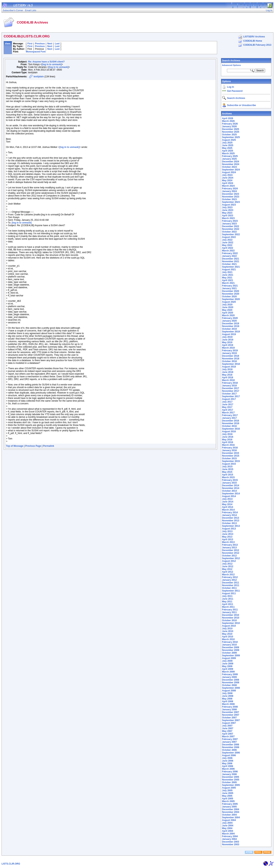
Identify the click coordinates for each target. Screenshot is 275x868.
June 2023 (228, 210)
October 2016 (229, 426)
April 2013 (228, 539)
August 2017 (229, 399)
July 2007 (227, 726)
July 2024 (227, 175)
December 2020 (231, 291)
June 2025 (228, 145)
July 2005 (227, 790)
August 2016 (229, 431)
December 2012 (231, 550)
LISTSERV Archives (254, 37)
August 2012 (229, 561)
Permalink (49, 446)
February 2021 (230, 286)
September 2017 (231, 396)
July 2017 (227, 402)
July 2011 (227, 596)
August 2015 (229, 464)
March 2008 (228, 704)
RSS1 (258, 852)
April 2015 (228, 475)
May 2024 (227, 180)
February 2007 (230, 739)
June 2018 (228, 372)
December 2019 (231, 324)
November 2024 (231, 164)
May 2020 (227, 310)
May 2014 (227, 504)
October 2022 (229, 232)
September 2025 (231, 137)
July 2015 (227, 467)
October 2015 (229, 458)
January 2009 (229, 677)
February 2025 (230, 156)
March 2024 (228, 186)
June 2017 (228, 405)
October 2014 (229, 491)
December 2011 (231, 583)
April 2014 (228, 507)
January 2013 (229, 548)
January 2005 (229, 807)
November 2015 (231, 456)
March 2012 (228, 575)
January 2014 (229, 515)
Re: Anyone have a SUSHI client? (46, 62)
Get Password (235, 91)
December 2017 (231, 388)
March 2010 (228, 639)
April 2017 (228, 410)
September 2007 (231, 720)
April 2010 (228, 637)
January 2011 (229, 612)
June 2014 (228, 502)
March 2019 (228, 348)
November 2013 (231, 521)
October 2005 (229, 782)
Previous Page (33, 446)
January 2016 (229, 450)
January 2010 (229, 645)
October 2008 (229, 685)
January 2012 (229, 580)
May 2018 (227, 375)
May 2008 (227, 699)
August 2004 (229, 820)
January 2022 (229, 256)
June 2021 (228, 275)
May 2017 (227, 407)
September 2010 (231, 623)
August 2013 (229, 529)
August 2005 (229, 788)
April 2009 (228, 669)
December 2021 (231, 259)
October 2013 (229, 523)
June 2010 (228, 631)
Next (50, 44)
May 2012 (227, 569)
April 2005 (228, 799)
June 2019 (228, 340)
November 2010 (231, 618)
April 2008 (228, 701)
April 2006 (228, 766)
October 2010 (229, 620)
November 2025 (231, 132)
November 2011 (231, 585)
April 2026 (228, 118)
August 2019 (229, 334)
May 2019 (227, 342)
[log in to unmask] (52, 64)
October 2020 (229, 297)
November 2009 (231, 650)
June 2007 (228, 728)
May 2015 (227, 472)
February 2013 (230, 545)
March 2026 (228, 121)
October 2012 (229, 556)
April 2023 (228, 216)
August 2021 (229, 270)
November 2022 (231, 229)
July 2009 (227, 661)
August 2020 (229, 302)
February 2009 (230, 674)
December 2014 (231, 485)
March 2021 (228, 283)
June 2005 (228, 793)
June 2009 (228, 664)
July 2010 (227, 629)
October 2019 (229, 329)
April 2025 (228, 151)
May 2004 (227, 828)
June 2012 (228, 566)
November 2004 (231, 812)
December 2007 (231, 712)
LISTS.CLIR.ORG (11, 864)
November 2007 (231, 715)
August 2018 (229, 367)
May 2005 (227, 796)
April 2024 (228, 183)
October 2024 (229, 167)
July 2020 (227, 305)
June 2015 (228, 469)
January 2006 (229, 774)
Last (57, 44)
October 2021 (229, 264)
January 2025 (229, 159)
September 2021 (231, 267)
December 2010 (231, 615)
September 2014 (231, 494)
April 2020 (228, 313)
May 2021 (227, 278)
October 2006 (229, 750)
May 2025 (227, 148)
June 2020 (228, 307)
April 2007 (228, 734)
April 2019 (228, 345)
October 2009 (229, 653)
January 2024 (229, 191)
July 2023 (227, 207)
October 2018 (229, 361)
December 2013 (231, 518)
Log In (231, 87)
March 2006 (228, 769)
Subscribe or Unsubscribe (242, 105)
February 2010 (230, 642)
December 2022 (231, 226)
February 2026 (230, 124)
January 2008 (229, 710)
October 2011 (229, 588)
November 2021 (231, 261)
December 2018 (231, 356)
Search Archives (231, 61)
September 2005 (231, 785)
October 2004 (229, 815)
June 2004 (228, 826)
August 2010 (229, 626)
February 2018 (230, 383)
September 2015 (231, 461)
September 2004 (231, 817)
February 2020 (230, 318)
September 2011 (231, 591)
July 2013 (227, 531)
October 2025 (229, 135)
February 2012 (230, 577)
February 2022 (230, 253)
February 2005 (230, 804)
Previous (40, 44)
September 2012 (231, 558)
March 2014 (228, 510)
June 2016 (228, 437)
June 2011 (228, 599)
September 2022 (231, 234)
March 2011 (228, 607)
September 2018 (231, 364)
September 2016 (231, 429)
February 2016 (230, 448)
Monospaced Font (36, 52)
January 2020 (229, 321)
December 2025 (231, 129)
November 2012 (231, 553)
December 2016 (231, 421)
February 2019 (230, 351)
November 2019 (231, 326)
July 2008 (227, 693)
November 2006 (231, 747)
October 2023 (229, 199)
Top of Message (15, 446)
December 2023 (231, 194)
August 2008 (229, 691)
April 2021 (228, 280)
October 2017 (229, 394)
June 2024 (228, 178)
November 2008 (231, 683)
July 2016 (227, 434)
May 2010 (227, 634)
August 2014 (229, 496)
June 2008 (228, 696)
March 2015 (228, 477)
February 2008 (230, 707)
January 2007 (229, 742)
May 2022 (227, 245)
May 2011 (227, 602)
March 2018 (228, 380)
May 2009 (227, 666)
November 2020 (231, 294)
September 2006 (231, 753)
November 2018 (231, 359)
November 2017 (231, 391)
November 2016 (231, 423)
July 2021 (227, 272)
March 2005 (228, 801)
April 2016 (228, 442)
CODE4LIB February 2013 (257, 45)
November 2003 (231, 844)
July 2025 (227, 143)
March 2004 (228, 834)
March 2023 (228, 218)
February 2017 (230, 415)
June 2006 (228, 761)
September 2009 (231, 656)
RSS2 (267, 852)
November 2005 (231, 780)
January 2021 (229, 288)
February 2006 (230, 772)
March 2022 (228, 251)
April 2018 (228, 378)
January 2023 (229, 224)
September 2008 (231, 688)
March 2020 (228, 315)
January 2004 (229, 839)
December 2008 (231, 680)
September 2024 (231, 170)
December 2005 (231, 777)
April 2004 (228, 831)
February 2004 (230, 836)
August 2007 (229, 723)
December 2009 (231, 647)
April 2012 (228, 572)
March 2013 (228, 542)
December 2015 (231, 453)
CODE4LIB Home (253, 41)
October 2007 (229, 718)
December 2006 (231, 745)
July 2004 (227, 823)
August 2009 (229, 658)
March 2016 (228, 445)
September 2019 (231, 332)
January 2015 (229, 483)
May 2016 (227, 440)
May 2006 (227, 764)
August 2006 (229, 755)
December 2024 (231, 162)
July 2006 (227, 758)
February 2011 (230, 610)
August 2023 (229, 205)
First (30, 44)
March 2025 (228, 153)
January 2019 (229, 353)
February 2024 (230, 189)
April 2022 (228, 248)
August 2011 (229, 593)
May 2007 (227, 731)
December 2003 (231, 842)
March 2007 (228, 737)
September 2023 (231, 202)
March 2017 (228, 413)
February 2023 (230, 221)
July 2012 (227, 564)
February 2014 (230, 512)
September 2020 (231, 299)
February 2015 (230, 480)
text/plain (39, 77)
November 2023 (231, 197)
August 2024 (229, 172)
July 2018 (227, 369)
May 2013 (227, 537)
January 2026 (229, 126)
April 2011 (228, 604)
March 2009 (228, 672)
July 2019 (227, 337)
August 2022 (229, 237)
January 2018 (229, 386)
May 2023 (227, 213)
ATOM (249, 852)
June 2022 (228, 243)
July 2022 (227, 240)
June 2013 (228, 534)
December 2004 (231, 809)
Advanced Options (231, 65)
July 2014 (227, 499)
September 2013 (231, 526)
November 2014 (231, 488)
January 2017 (229, 418)
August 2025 (229, 140)
